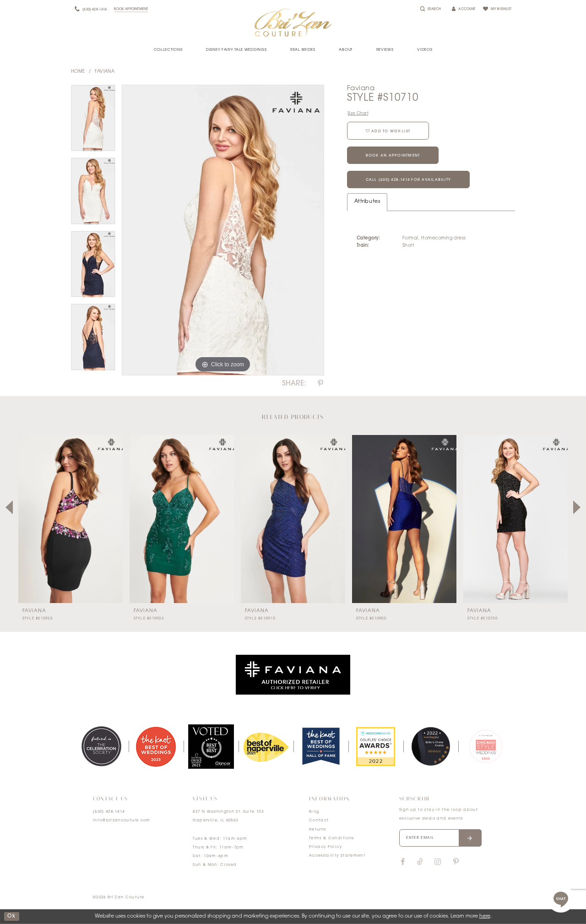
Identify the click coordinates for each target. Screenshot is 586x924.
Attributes (367, 202)
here (485, 916)
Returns (317, 830)
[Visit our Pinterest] (456, 862)
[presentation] (71, 519)
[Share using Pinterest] (320, 384)
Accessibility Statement (337, 856)
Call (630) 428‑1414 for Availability (409, 180)
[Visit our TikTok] (420, 862)
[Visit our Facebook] (403, 862)
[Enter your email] (440, 838)
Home (78, 72)
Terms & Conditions (331, 838)
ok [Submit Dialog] (11, 916)
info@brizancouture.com (122, 821)
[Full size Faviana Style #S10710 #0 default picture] (223, 230)
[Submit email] (470, 838)
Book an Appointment (393, 156)
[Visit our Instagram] (438, 862)
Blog (314, 812)
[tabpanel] (93, 121)
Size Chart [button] (358, 113)
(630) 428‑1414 (109, 812)
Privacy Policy (326, 847)
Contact (319, 821)
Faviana (105, 72)
